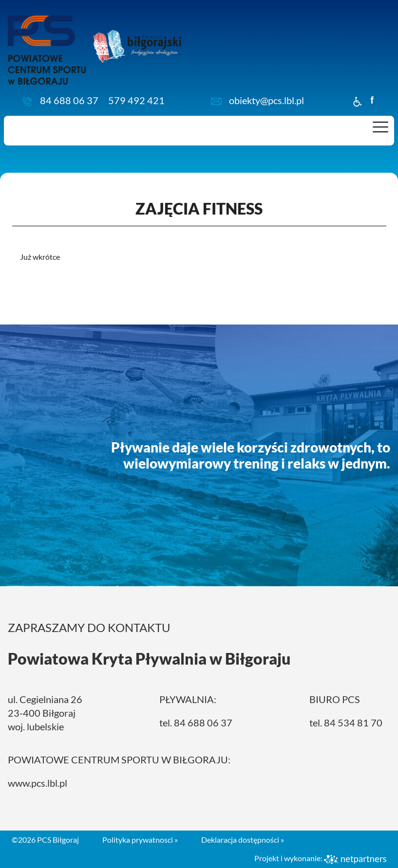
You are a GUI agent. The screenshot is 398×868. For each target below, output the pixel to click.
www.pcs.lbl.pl (38, 783)
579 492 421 (136, 100)
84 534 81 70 (353, 723)
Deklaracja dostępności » (243, 840)
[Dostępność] (358, 100)
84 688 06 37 (69, 100)
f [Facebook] (372, 100)
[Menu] (380, 129)
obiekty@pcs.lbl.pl (266, 100)
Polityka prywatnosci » (140, 840)
